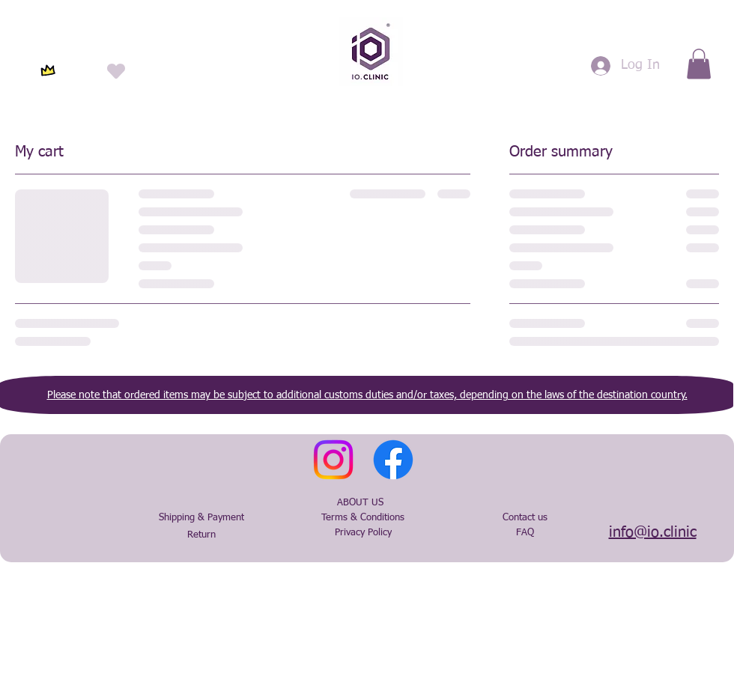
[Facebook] (393, 460)
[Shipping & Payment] (201, 518)
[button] (699, 64)
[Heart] (116, 71)
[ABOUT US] (360, 503)
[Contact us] (525, 518)
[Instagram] (333, 460)
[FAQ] (525, 533)
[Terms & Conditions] (363, 518)
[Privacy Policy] (363, 533)
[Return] (201, 535)
